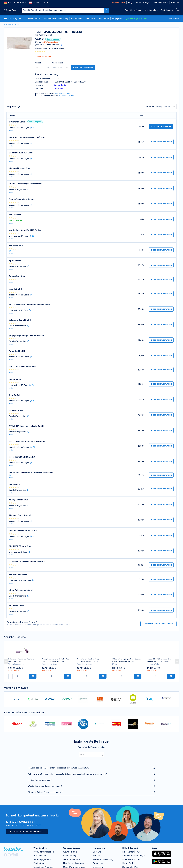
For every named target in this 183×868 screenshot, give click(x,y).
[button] (37, 68)
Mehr (11, 130)
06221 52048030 (67, 96)
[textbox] (63, 10)
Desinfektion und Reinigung (56, 18)
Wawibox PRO (119, 2)
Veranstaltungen (143, 2)
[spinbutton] (43, 68)
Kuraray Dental (60, 85)
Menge (38, 63)
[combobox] (65, 10)
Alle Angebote (44, 56)
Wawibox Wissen (72, 848)
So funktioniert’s (161, 2)
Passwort (143, 43)
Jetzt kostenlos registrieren (102, 73)
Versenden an (57, 63)
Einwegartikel (34, 18)
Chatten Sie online (62, 93)
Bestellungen (167, 10)
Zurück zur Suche (12, 24)
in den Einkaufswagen (161, 126)
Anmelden (158, 61)
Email (141, 32)
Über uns (175, 2)
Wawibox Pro (40, 848)
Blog (130, 2)
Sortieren (150, 106)
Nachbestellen (151, 10)
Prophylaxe (58, 88)
